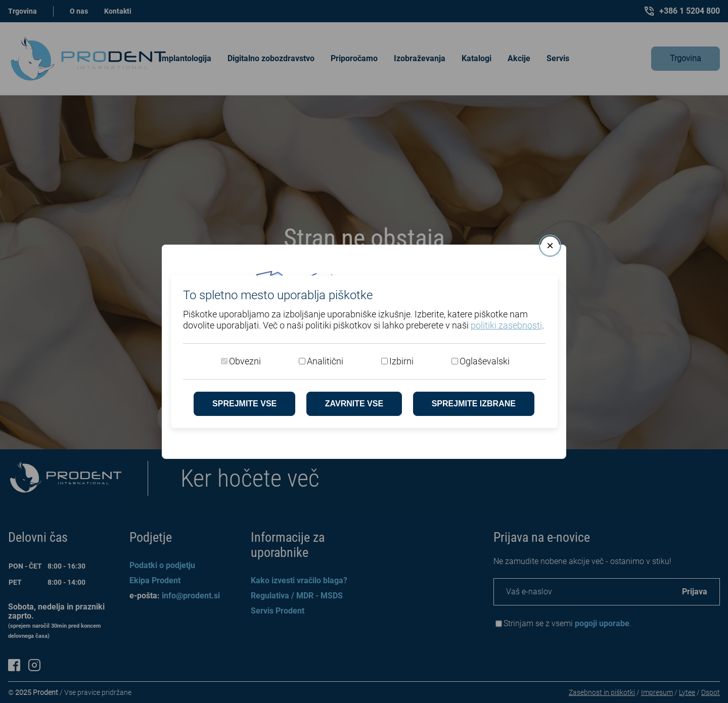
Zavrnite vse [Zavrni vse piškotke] (354, 404)
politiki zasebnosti (506, 325)
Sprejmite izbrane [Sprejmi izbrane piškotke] (474, 404)
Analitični (325, 361)
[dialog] (364, 351)
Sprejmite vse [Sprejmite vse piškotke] (244, 404)
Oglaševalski (485, 361)
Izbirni (401, 361)
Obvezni (245, 361)
